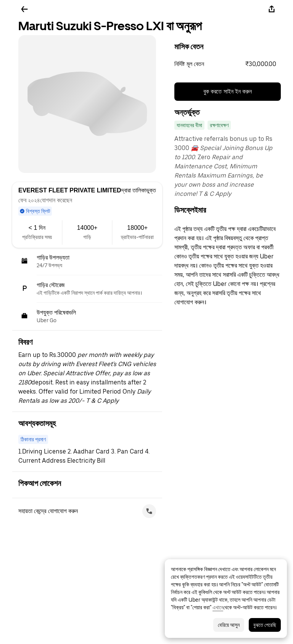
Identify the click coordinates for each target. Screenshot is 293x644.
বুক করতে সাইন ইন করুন (228, 91)
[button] (228, 64)
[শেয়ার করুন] (272, 9)
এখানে (218, 607)
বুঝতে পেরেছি (265, 625)
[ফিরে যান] (24, 9)
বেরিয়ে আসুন (229, 625)
